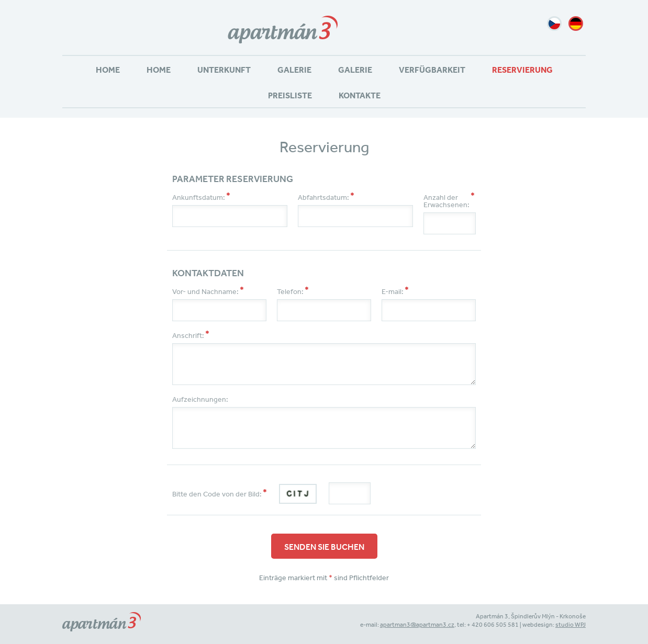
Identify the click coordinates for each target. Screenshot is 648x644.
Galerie (294, 70)
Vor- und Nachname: (205, 291)
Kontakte (360, 95)
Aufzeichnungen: (200, 399)
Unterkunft (224, 70)
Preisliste (290, 95)
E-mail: (393, 291)
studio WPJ (571, 625)
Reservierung (522, 70)
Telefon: (290, 291)
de (576, 24)
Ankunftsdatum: (199, 197)
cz (554, 24)
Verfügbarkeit (432, 70)
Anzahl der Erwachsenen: (446, 201)
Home (108, 70)
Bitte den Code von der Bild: (217, 494)
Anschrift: (188, 335)
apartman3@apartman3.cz (417, 625)
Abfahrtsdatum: (323, 197)
